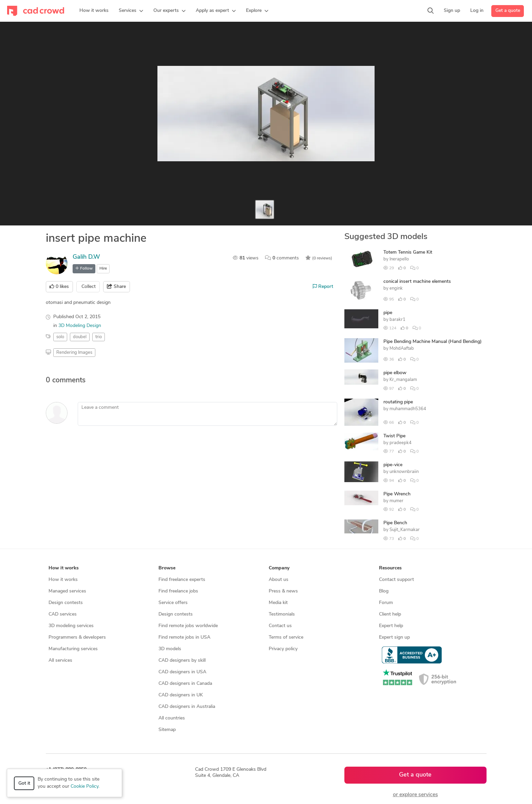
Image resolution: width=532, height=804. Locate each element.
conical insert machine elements (417, 282)
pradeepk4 (401, 443)
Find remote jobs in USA (184, 637)
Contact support (396, 580)
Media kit (278, 603)
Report (323, 287)
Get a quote (508, 11)
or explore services (415, 795)
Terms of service (286, 637)
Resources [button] (390, 568)
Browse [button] (167, 568)
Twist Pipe (394, 436)
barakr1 (397, 320)
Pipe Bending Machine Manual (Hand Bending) (433, 342)
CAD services (63, 614)
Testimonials (282, 614)
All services (60, 661)
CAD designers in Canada (185, 684)
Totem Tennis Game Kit (408, 252)
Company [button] (279, 568)
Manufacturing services (73, 649)
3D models (170, 649)
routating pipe (398, 402)
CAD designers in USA (182, 672)
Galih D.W (86, 257)
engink (396, 288)
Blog (384, 591)
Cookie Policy (84, 787)
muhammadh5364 (408, 409)
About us (279, 580)
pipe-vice (393, 465)
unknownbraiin (404, 472)
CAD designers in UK (181, 695)
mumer (396, 501)
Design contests (66, 603)
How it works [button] (64, 568)
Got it (24, 783)
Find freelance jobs (178, 591)
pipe (388, 313)
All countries (172, 718)
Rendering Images (74, 353)
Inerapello (399, 259)
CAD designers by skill (182, 661)
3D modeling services (71, 626)
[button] (131, 11)
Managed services (67, 591)
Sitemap (167, 730)
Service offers (173, 603)
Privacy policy (283, 649)
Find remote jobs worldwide (188, 626)
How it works (63, 580)
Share (116, 287)
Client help (390, 614)
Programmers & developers (77, 637)
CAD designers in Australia (187, 707)
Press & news (283, 591)
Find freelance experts (182, 580)
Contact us (280, 626)
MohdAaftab (402, 349)
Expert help (391, 626)
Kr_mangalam (403, 380)
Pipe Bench (395, 523)
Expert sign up (394, 637)
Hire (103, 269)
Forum (386, 603)
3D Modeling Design (80, 326)
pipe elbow (395, 373)
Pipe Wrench (397, 494)
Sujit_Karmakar (405, 530)
